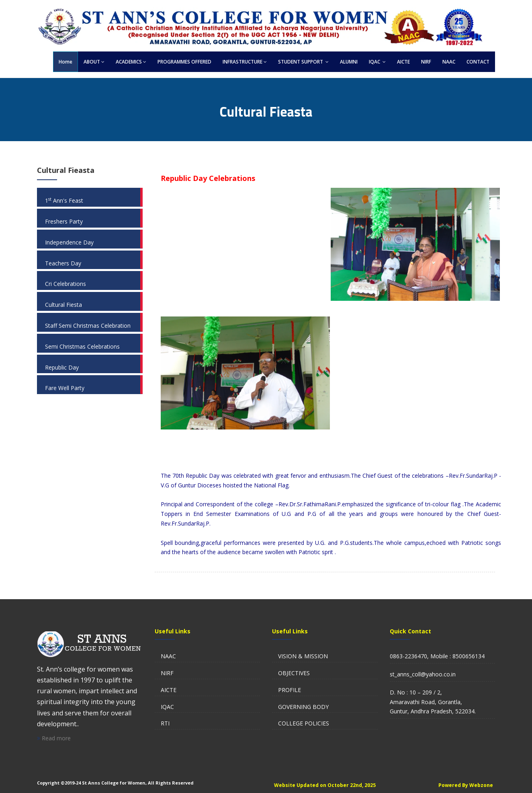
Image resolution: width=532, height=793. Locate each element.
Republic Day (62, 367)
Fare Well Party (65, 388)
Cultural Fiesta (63, 305)
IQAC (377, 62)
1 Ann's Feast (64, 200)
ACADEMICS (131, 62)
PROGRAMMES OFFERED (184, 62)
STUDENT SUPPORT (303, 62)
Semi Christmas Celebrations (82, 346)
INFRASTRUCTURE (245, 62)
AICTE (403, 62)
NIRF (426, 62)
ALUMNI (349, 62)
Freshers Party (64, 221)
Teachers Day (63, 263)
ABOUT (94, 62)
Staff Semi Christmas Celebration (88, 326)
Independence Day (69, 242)
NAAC (449, 62)
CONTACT (478, 62)
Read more (54, 738)
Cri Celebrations (65, 284)
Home (65, 62)
